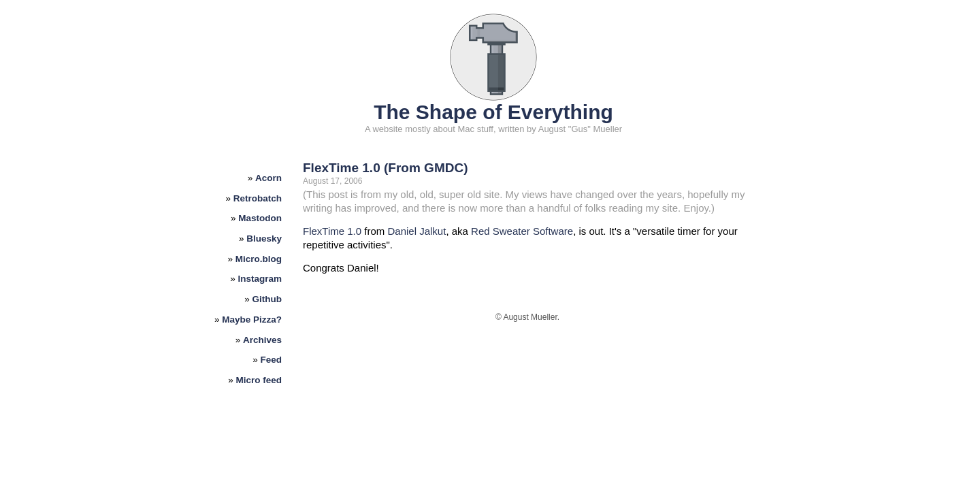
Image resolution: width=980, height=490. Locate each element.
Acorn (268, 178)
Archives (262, 340)
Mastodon (260, 218)
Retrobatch (258, 198)
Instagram (260, 279)
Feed (272, 360)
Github (267, 299)
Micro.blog (259, 259)
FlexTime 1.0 (332, 231)
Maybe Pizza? (252, 320)
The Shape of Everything (493, 112)
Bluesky (264, 239)
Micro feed (259, 380)
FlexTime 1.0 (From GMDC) (385, 168)
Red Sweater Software (522, 231)
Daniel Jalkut (416, 231)
